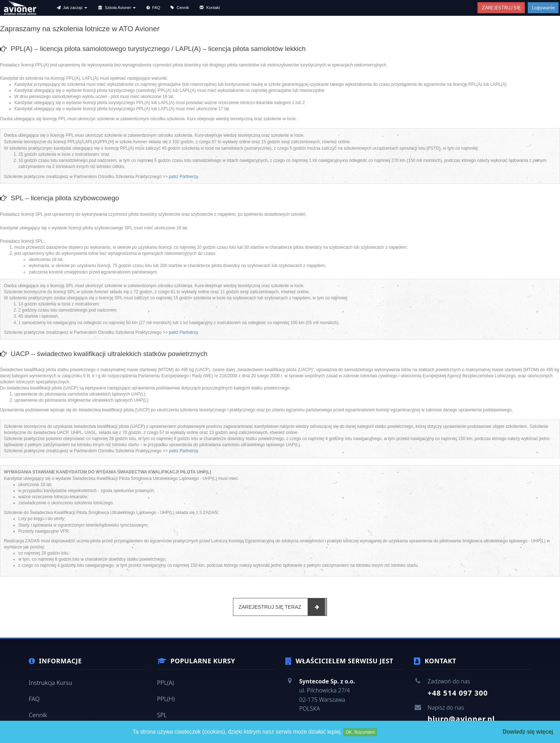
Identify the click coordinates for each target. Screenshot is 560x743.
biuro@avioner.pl (460, 719)
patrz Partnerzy (183, 177)
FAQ (34, 698)
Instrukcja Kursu (50, 682)
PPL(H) (166, 698)
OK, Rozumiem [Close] (360, 732)
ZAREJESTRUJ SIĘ (501, 8)
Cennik (38, 713)
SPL (162, 713)
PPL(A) (165, 682)
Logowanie (543, 8)
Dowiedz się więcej (528, 732)
